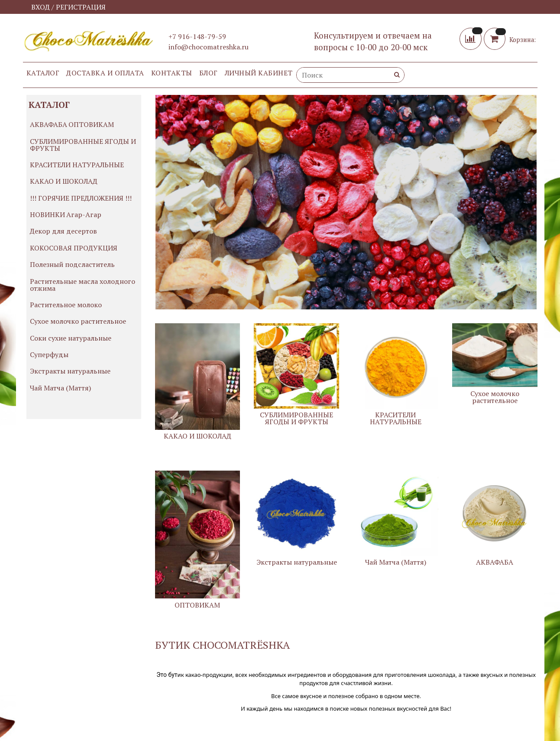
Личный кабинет (259, 73)
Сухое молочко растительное (78, 321)
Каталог (43, 73)
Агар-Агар (84, 214)
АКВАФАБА (49, 124)
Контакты (172, 73)
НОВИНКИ (47, 214)
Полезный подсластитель (72, 264)
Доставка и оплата (105, 73)
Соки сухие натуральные (71, 338)
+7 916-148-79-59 (197, 36)
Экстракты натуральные (70, 371)
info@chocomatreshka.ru (209, 47)
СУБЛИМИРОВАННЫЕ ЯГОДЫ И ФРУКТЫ (83, 145)
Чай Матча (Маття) (60, 388)
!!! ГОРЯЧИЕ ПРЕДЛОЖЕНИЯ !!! (81, 198)
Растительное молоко (66, 305)
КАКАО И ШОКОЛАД (64, 181)
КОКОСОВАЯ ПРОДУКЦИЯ (74, 248)
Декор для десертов (63, 231)
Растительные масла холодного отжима (83, 285)
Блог (209, 73)
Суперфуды (49, 354)
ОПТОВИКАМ (91, 124)
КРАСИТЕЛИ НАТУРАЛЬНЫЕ (77, 165)
